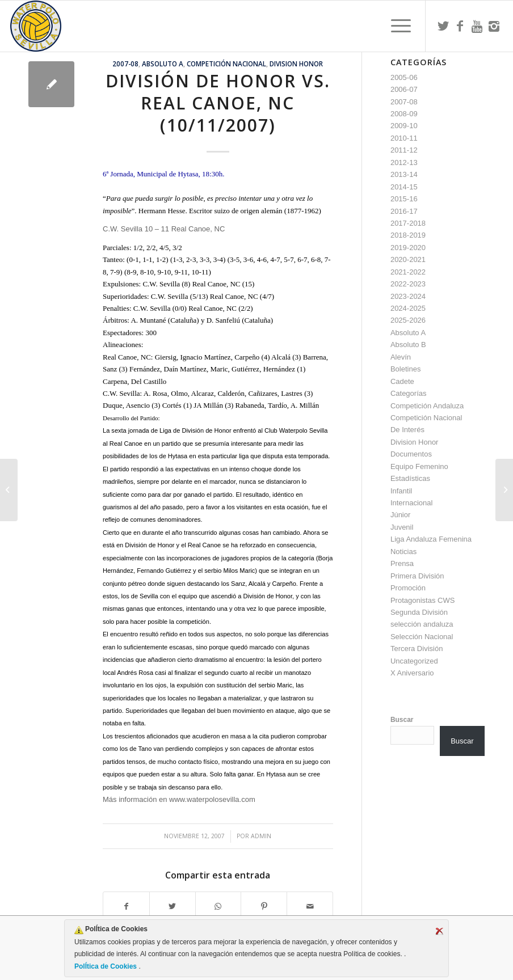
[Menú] (395, 26)
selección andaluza (422, 624)
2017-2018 (408, 223)
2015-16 (404, 199)
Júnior (400, 515)
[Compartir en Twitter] (173, 907)
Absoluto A (163, 64)
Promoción (408, 588)
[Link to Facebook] (460, 26)
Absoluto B (408, 345)
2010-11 (404, 138)
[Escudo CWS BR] (36, 26)
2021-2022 (408, 272)
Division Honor (296, 64)
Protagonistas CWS (422, 600)
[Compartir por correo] (310, 907)
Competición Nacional (226, 64)
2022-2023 (408, 284)
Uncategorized (414, 661)
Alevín (401, 357)
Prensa (402, 563)
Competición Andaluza (427, 406)
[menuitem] (395, 26)
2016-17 (404, 211)
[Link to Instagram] (494, 26)
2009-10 (404, 126)
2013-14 (404, 174)
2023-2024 (408, 296)
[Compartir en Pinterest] (264, 907)
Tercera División (417, 649)
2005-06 (404, 77)
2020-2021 (408, 259)
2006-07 (404, 89)
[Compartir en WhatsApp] (218, 907)
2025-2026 (408, 320)
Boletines (405, 369)
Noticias (403, 552)
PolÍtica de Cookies (106, 966)
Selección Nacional (422, 637)
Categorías (409, 393)
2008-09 (404, 114)
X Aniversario (412, 673)
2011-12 (404, 150)
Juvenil (402, 527)
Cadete (402, 381)
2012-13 (404, 162)
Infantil (401, 491)
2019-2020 (408, 248)
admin (261, 836)
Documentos (411, 454)
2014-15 (404, 187)
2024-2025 (408, 308)
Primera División (417, 576)
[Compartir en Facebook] (126, 907)
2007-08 (125, 64)
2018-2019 (408, 235)
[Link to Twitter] (443, 26)
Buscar (402, 720)
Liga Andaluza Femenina (431, 539)
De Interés (407, 430)
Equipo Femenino (419, 466)
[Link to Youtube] (477, 26)
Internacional (411, 503)
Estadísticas (410, 478)
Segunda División (419, 612)
